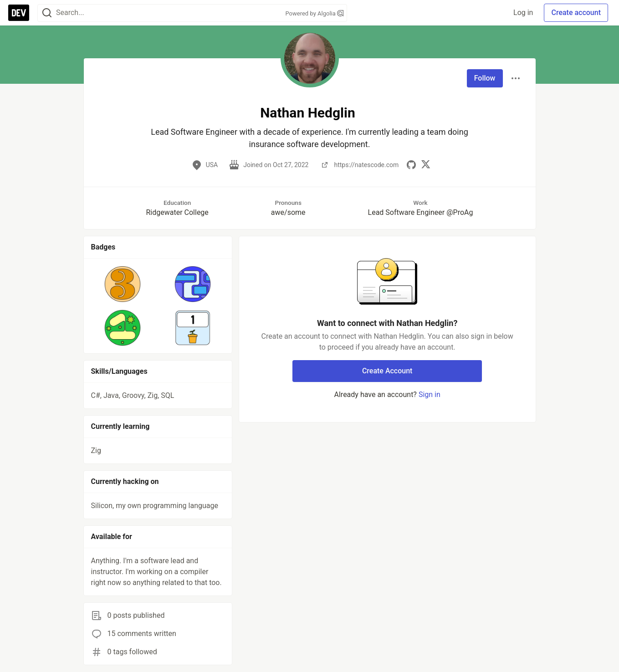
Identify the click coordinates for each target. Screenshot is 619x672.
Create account (576, 13)
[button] (123, 284)
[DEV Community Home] (19, 13)
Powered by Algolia (314, 13)
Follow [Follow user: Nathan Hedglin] (485, 78)
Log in (523, 13)
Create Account (387, 371)
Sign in (430, 395)
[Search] (47, 13)
